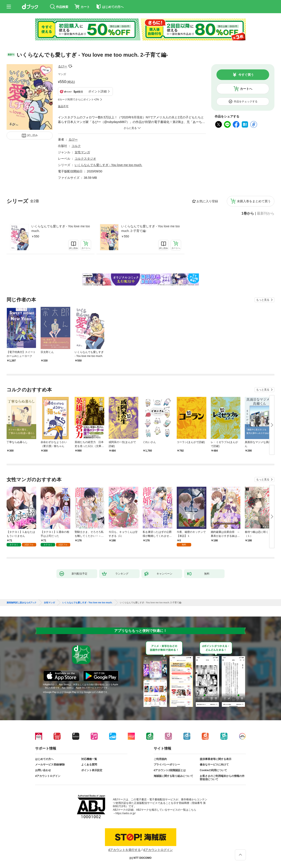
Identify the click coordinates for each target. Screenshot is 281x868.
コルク (76, 146)
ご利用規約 (160, 759)
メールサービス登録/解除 (50, 765)
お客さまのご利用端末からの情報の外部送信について (222, 778)
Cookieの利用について (213, 770)
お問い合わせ (43, 770)
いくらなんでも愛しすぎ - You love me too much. (61, 229)
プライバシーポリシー (167, 765)
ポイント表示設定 (92, 770)
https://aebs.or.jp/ (125, 813)
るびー (63, 66)
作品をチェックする (246, 101)
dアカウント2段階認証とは (170, 770)
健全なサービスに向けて (214, 765)
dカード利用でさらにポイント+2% (78, 99)
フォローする (70, 66)
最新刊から (266, 213)
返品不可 (63, 106)
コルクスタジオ (85, 159)
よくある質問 (89, 765)
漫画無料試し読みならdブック (22, 603)
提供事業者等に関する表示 (216, 759)
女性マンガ (82, 152)
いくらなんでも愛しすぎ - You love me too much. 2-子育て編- (150, 229)
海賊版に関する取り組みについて (173, 776)
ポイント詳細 (97, 91)
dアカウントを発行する (124, 850)
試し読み (32, 135)
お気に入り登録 (207, 201)
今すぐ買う (246, 75)
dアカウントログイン (48, 776)
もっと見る (263, 300)
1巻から (248, 213)
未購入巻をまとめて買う (254, 201)
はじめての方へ (44, 759)
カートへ (246, 89)
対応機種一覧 (89, 759)
